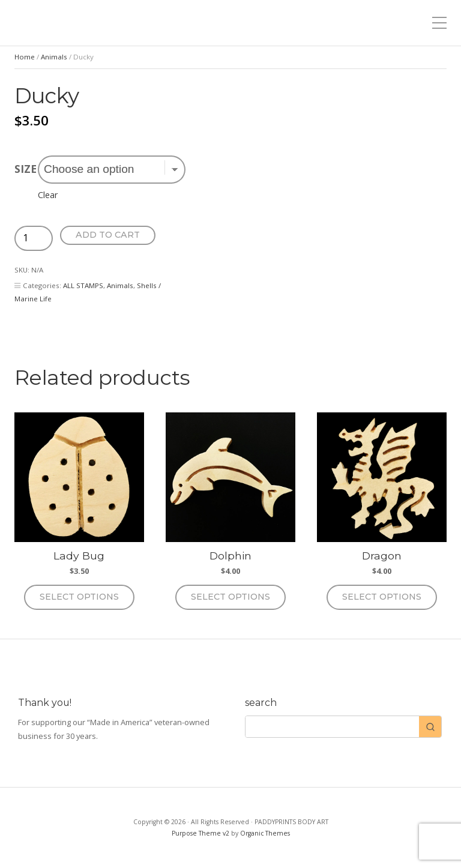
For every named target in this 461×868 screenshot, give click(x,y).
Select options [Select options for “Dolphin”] (230, 597)
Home (25, 57)
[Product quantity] (34, 238)
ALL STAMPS (83, 285)
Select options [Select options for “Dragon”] (382, 597)
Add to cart (108, 235)
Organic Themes (265, 833)
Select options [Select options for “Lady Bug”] (79, 597)
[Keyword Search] (332, 727)
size (26, 169)
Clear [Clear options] (48, 195)
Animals (54, 57)
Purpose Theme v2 (200, 833)
